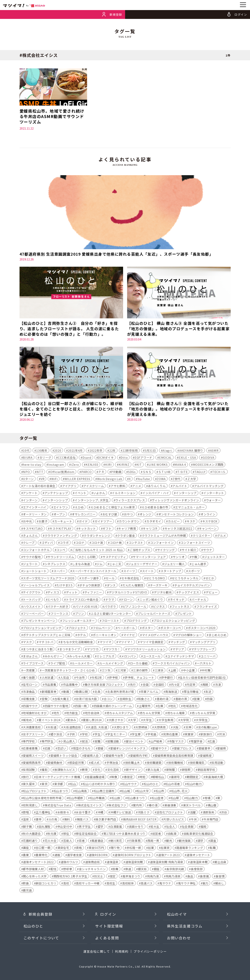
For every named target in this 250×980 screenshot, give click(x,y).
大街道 (52, 727)
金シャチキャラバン (92, 869)
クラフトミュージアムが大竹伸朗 (164, 536)
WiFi (55, 479)
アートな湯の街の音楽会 (39, 486)
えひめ (79, 507)
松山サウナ (130, 784)
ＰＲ (101, 472)
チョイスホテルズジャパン (192, 585)
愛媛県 (221, 749)
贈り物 (115, 848)
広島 (212, 742)
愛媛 (100, 749)
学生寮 (136, 734)
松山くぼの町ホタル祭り (99, 784)
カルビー (174, 522)
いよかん (99, 493)
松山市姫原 (76, 798)
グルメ (221, 536)
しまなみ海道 (81, 564)
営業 (197, 699)
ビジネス (159, 607)
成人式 (95, 763)
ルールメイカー (82, 663)
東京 (45, 784)
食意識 (204, 876)
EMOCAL (165, 458)
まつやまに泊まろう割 (38, 649)
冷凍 (218, 685)
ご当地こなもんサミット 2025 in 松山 (97, 550)
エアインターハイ (35, 507)
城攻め (27, 720)
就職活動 (113, 742)
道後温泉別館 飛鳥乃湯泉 (167, 862)
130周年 (42, 451)
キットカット (87, 529)
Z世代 (176, 479)
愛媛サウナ (160, 749)
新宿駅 (186, 770)
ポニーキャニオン (105, 635)
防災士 (99, 876)
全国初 (160, 685)
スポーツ (194, 571)
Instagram (56, 465)
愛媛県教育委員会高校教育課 (174, 756)
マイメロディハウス (155, 635)
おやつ (128, 515)
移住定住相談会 (86, 834)
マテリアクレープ (203, 649)
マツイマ (105, 642)
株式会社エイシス (90, 805)
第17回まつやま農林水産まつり (124, 834)
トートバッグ (32, 600)
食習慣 (220, 876)
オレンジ (146, 515)
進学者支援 (74, 855)
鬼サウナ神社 (187, 883)
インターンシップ (56, 500)
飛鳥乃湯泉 (173, 876)
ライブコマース (33, 663)
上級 (173, 671)
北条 (97, 692)
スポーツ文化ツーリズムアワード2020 (49, 578)
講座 (26, 848)
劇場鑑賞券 (49, 692)
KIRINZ (124, 465)
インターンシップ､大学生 (92, 500)
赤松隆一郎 (134, 848)
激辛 (39, 820)
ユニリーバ (208, 656)
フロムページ (102, 628)
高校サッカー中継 (88, 883)
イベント (81, 493)
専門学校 (29, 742)
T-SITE (183, 472)
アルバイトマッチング (209, 486)
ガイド (83, 522)
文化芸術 (113, 770)
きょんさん (30, 536)
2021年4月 (75, 451)
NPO (26, 472)
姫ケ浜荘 (56, 734)
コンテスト (136, 543)
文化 (97, 770)
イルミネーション (124, 493)
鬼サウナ (165, 883)
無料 (67, 820)
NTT (40, 472)
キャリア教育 (127, 529)
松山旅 (116, 798)
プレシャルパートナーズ (154, 614)
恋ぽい (62, 749)
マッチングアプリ (204, 642)
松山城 (126, 791)
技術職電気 (197, 763)
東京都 (59, 784)
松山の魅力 (194, 784)
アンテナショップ (56, 493)
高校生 (111, 883)
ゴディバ (47, 543)
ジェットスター (215, 557)
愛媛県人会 (91, 756)
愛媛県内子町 (139, 756)
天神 (188, 727)
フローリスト (110, 621)
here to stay (32, 465)
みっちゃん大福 (80, 656)
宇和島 (152, 734)
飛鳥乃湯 (153, 876)
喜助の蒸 (181, 699)
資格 (79, 848)
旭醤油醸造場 (96, 777)
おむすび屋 (110, 515)
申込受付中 (65, 827)
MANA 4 (180, 465)
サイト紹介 (189, 550)
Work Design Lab (110, 479)
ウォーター (213, 500)
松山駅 (175, 798)
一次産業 (29, 671)
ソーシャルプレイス (36, 585)
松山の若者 (173, 784)
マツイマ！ (126, 642)
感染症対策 (77, 763)
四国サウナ (30, 706)
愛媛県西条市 (32, 763)
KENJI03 (92, 465)
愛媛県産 (206, 756)
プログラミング (136, 621)
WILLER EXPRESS (77, 479)
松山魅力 (192, 798)
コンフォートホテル (36, 550)
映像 (114, 777)
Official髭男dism (62, 472)
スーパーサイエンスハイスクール (94, 571)
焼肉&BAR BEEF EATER (140, 820)
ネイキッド (177, 600)
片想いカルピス (174, 820)
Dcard (87, 458)
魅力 (205, 883)
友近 (208, 692)
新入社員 (153, 770)
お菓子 (43, 522)
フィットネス (181, 607)
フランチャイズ (207, 607)
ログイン (106, 921)
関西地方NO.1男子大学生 (70, 876)
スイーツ (129, 571)
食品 (190, 876)
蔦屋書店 (97, 841)
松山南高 (81, 791)
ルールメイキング (111, 663)
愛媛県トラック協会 (64, 756)
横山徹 (212, 805)
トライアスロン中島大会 (82, 600)
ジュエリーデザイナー (143, 564)
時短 (142, 777)
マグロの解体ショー (188, 635)
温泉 (26, 820)
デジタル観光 (163, 593)
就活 (85, 742)
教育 (85, 770)
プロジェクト (77, 628)
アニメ (137, 486)
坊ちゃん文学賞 (150, 713)
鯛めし (220, 883)
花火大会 (51, 841)
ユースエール (152, 656)
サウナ (208, 550)
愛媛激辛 (204, 749)
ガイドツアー (103, 522)
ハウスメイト (32, 607)
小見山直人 (68, 742)
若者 (82, 841)
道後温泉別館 (134, 862)
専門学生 (48, 742)
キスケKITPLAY (60, 529)
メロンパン (129, 656)
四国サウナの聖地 (57, 706)
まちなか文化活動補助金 (76, 642)
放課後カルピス (65, 770)
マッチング (178, 642)
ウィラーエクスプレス (130, 500)
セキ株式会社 (130, 578)
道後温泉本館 (199, 862)
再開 (205, 685)
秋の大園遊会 (32, 834)
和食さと (144, 699)
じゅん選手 (199, 564)
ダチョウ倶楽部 (90, 585)
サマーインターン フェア (149, 557)
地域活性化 (190, 706)
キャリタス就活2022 (178, 529)
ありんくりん (157, 486)
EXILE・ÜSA (187, 458)
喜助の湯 (163, 699)
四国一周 (81, 706)
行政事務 (135, 841)
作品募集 (50, 685)
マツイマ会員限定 (152, 642)
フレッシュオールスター (78, 621)
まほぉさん (30, 656)
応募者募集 (30, 749)
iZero (75, 465)
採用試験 (29, 770)
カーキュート (63, 522)
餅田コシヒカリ (46, 883)
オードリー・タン (35, 515)
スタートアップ (171, 571)
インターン (30, 500)
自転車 (172, 834)
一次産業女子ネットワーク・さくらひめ (68, 671)
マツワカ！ (113, 649)
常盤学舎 (197, 742)
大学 (133, 720)
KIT (139, 465)
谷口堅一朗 (43, 848)
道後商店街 (93, 862)
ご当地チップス (140, 550)
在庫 (160, 706)
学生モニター (116, 734)
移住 (66, 834)
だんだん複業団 (133, 585)
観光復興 (185, 841)
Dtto (124, 458)
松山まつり (61, 791)
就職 (97, 742)
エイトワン (61, 507)
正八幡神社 (43, 812)
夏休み (72, 720)
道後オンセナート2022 (38, 862)
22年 (112, 451)
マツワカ (93, 649)
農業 (26, 855)
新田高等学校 (206, 770)
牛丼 (194, 820)
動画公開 (82, 692)
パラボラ (110, 607)
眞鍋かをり (136, 827)
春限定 (128, 777)
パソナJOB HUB (86, 607)
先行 (133, 685)
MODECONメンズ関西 (208, 465)
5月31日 (150, 451)
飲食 (26, 883)
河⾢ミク (144, 812)
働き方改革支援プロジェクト (104, 685)
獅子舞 (27, 827)
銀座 (157, 869)
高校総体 (128, 883)
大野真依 (160, 727)
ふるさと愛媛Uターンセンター (111, 614)
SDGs (132, 472)
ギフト (107, 529)
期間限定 (193, 777)
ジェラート (30, 564)
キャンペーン (208, 529)
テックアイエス (189, 593)
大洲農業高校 (32, 727)
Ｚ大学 (192, 479)
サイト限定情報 (109, 933)
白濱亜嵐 (116, 827)
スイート (148, 571)
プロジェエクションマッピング (174, 621)
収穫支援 (29, 699)
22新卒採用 (130, 451)
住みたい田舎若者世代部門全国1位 (203, 678)
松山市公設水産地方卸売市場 (42, 798)
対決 (222, 734)
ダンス (111, 585)
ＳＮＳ (147, 472)
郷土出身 (220, 862)
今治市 (80, 678)
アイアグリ (69, 486)
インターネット (214, 493)
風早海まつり (131, 876)
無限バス (83, 820)
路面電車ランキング (190, 848)
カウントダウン (129, 522)
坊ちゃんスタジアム (120, 713)
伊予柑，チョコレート (139, 678)
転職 (213, 848)
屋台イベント (135, 742)
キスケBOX (210, 522)
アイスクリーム (94, 486)
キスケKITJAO (33, 529)
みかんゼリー (53, 656)
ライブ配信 (58, 663)
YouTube (144, 479)
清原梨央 (208, 812)
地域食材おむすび (35, 713)
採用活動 (217, 763)
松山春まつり (136, 798)
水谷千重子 (83, 812)
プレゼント (184, 614)
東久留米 (29, 784)
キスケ (191, 522)
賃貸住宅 (63, 848)
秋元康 (52, 834)
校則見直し (30, 805)
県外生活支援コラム (185, 933)
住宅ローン (30, 685)
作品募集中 (70, 685)
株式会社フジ (117, 805)
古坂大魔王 (62, 699)
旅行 (26, 777)
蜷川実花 (116, 841)
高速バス (147, 883)
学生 (97, 734)
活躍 (193, 812)
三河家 (122, 671)
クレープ (29, 543)
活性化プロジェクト (170, 812)
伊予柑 (113, 678)
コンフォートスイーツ (195, 543)
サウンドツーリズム (61, 557)
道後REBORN (98, 855)
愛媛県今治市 (114, 756)
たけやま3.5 (64, 585)
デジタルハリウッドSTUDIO (128, 593)
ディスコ (53, 593)
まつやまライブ (70, 649)
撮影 (45, 770)
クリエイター (201, 536)
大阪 (176, 727)
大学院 (185, 720)
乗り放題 (29, 678)
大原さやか (116, 720)
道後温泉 (113, 862)
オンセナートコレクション (176, 515)
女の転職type (208, 727)
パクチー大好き (58, 607)
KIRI (109, 465)
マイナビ (129, 635)
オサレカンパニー (84, 515)
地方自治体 (92, 713)
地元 (173, 706)
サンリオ (179, 557)
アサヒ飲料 (118, 486)
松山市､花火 (179, 791)
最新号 (175, 777)
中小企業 (189, 671)
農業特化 (42, 855)
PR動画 (116, 472)
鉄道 (128, 869)
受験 (45, 699)
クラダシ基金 (126, 536)
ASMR (214, 451)
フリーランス (59, 614)
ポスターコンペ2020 (202, 628)
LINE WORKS (158, 465)
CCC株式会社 (67, 458)
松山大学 (143, 791)
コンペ (61, 550)
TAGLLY (200, 472)
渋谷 (224, 812)
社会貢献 (188, 827)
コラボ (64, 543)
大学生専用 (166, 720)
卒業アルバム (149, 692)
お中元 (27, 522)
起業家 (165, 848)
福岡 (203, 827)
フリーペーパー (33, 614)
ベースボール (126, 628)
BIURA (28, 458)
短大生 (155, 827)
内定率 (191, 685)
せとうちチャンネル (185, 578)
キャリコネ (150, 529)
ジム (99, 564)
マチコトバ (46, 642)
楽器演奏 (170, 805)
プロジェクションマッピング (42, 628)
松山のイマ (177, 921)
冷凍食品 (29, 692)
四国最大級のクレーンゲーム (113, 706)
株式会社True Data (58, 805)
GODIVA (208, 458)
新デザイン (133, 770)
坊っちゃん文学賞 (204, 713)
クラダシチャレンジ (97, 536)
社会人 (171, 827)
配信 (53, 869)
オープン (59, 515)
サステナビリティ (114, 557)
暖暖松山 (158, 777)
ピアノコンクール (135, 607)
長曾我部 (197, 869)
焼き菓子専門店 (106, 820)
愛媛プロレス (183, 749)
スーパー (59, 571)
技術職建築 (154, 763)
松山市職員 (97, 798)
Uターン (28, 479)
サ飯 (194, 557)
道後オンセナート (198, 855)
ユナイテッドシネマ (181, 656)
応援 (48, 749)
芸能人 (68, 841)
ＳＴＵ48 (165, 472)
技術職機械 (176, 763)
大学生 (147, 720)
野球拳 (68, 869)
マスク (27, 642)
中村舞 (206, 671)
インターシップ (186, 493)
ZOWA (161, 479)
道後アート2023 (169, 855)
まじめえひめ (217, 635)
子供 (72, 734)
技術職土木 (133, 763)
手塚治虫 (112, 763)
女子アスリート (33, 734)
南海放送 (171, 692)
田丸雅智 (45, 827)
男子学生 (85, 827)
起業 (151, 848)
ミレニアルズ (105, 656)
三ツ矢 (106, 671)
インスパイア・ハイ (156, 493)
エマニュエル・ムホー (190, 507)
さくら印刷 (88, 557)
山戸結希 (156, 742)
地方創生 (72, 713)
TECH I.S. (219, 472)
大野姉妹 (141, 727)
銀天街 (142, 869)
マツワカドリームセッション (146, 649)
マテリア (178, 649)
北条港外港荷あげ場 (120, 692)
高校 (66, 883)
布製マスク (177, 742)
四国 (209, 699)
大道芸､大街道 (97, 727)
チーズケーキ (159, 585)
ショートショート (35, 571)
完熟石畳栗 (171, 734)
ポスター (148, 628)
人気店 (65, 678)
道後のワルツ (69, 862)
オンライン (208, 515)
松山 (73, 784)
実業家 (189, 734)
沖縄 (100, 812)
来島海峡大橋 (214, 777)
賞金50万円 (96, 848)
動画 (66, 692)
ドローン (127, 600)
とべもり (53, 600)
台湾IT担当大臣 (86, 699)
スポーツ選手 (90, 578)
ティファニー (93, 593)
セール (110, 578)
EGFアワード (143, 458)
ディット (72, 593)
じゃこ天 (115, 564)
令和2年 (97, 678)
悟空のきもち (82, 749)
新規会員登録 (38, 921)
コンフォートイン (162, 543)
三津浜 (159, 671)
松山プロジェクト (35, 791)
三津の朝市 (140, 671)
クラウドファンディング (61, 536)
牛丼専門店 (211, 820)
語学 (200, 841)
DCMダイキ (106, 458)
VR (43, 479)
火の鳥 (53, 820)
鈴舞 (115, 869)
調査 (213, 841)
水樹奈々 (63, 812)
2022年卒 (96, 451)
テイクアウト (32, 593)
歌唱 (26, 812)
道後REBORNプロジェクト (133, 855)
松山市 (160, 791)
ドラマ (110, 600)
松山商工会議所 (104, 791)
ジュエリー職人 (174, 564)
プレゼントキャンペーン (39, 621)
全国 (146, 685)
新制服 (171, 770)
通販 (57, 855)
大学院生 (202, 720)
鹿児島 (27, 890)
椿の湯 (153, 805)
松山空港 (158, 798)
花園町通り (30, 841)
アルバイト (180, 486)
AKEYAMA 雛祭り (191, 451)
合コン (108, 699)
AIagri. (167, 451)
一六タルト (204, 663)
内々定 (175, 685)
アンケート (30, 493)
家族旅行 (206, 734)
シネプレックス (55, 564)
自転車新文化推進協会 (198, 834)
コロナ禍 (116, 543)
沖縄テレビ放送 (121, 812)
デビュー (212, 593)
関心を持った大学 (35, 876)
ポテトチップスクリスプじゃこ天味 (47, 635)
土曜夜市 (145, 706)
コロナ (80, 543)
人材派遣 (48, 678)
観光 (169, 841)
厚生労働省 (191, 692)
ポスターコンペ (171, 628)
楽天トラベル (192, 805)
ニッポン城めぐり (151, 600)
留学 (100, 827)
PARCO (86, 472)
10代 (26, 451)
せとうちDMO (156, 578)
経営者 (157, 834)
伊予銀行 (167, 678)
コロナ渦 (97, 543)
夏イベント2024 (49, 720)
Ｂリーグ (45, 458)
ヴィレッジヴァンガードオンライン (175, 500)
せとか (210, 578)
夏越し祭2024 (92, 720)
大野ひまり (121, 727)
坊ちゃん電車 (176, 713)
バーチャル (199, 600)
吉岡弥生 (125, 699)
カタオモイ (154, 522)
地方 (56, 713)
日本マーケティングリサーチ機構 (58, 777)
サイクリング (166, 550)
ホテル (82, 635)
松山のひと (151, 784)
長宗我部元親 (175, 869)
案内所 (137, 805)
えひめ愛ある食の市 (155, 507)
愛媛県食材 (55, 763)
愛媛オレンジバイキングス (128, 749)
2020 (58, 451)
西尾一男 (153, 841)
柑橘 (207, 798)
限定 (113, 876)
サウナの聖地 (32, 557)
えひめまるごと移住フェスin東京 (113, 507)
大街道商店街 (72, 727)
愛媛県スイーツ (33, 756)
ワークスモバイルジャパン (172, 663)
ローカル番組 (139, 663)
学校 (85, 734)
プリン (79, 614)
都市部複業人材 (33, 869)
